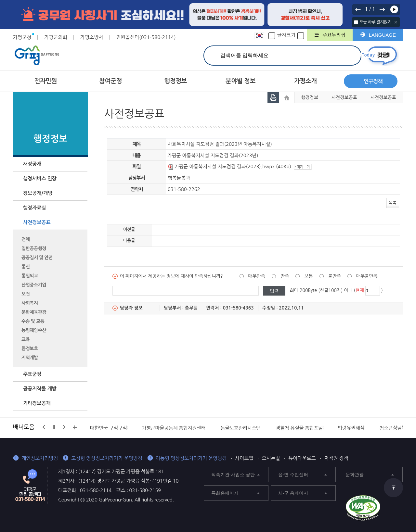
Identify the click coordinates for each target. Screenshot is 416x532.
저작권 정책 (336, 458)
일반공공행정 (34, 248)
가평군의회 (56, 37)
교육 (26, 339)
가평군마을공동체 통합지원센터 (174, 428)
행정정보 (310, 97)
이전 (358, 9)
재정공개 (32, 164)
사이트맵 (244, 458)
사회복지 (30, 303)
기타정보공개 (37, 403)
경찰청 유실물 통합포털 (299, 428)
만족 (285, 276)
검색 (349, 55)
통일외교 (30, 276)
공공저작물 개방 (40, 389)
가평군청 (22, 37)
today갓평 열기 (379, 56)
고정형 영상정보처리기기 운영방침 (107, 458)
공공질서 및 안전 (37, 258)
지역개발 (30, 358)
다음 (382, 9)
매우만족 (257, 276)
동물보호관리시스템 (240, 428)
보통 (308, 276)
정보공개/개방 (38, 193)
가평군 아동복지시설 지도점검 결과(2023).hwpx (221, 166)
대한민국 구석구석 (109, 428)
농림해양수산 (34, 330)
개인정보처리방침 (40, 458)
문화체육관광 (34, 312)
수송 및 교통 (33, 321)
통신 (26, 267)
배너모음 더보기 (75, 427)
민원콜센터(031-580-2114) (146, 37)
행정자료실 (35, 208)
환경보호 (30, 348)
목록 (393, 203)
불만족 (335, 276)
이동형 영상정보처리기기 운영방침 (191, 458)
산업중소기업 (34, 285)
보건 (26, 294)
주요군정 (32, 374)
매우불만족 (367, 276)
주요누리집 (334, 35)
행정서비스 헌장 (40, 178)
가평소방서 (92, 37)
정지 (54, 427)
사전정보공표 (37, 222)
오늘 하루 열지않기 (375, 22)
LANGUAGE (382, 35)
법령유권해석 (351, 428)
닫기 (396, 22)
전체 (26, 239)
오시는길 (271, 458)
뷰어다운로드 (302, 458)
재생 (394, 9)
